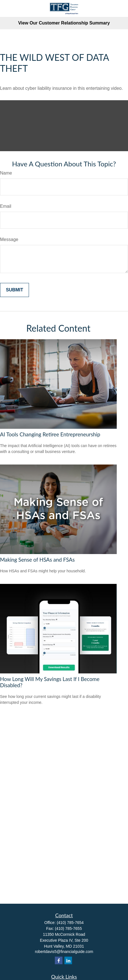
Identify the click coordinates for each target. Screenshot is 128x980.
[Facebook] (59, 960)
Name (6, 173)
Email (6, 206)
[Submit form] (14, 290)
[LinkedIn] (68, 960)
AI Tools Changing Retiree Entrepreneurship (50, 434)
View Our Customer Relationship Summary (64, 23)
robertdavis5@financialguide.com (64, 952)
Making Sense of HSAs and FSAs (37, 560)
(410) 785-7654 (70, 923)
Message (9, 239)
